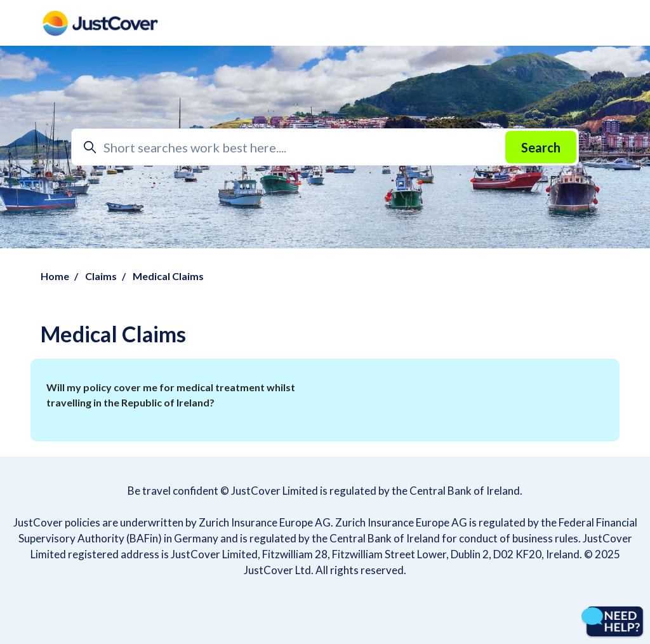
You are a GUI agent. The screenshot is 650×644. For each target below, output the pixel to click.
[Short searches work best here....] (325, 147)
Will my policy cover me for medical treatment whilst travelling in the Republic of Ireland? (171, 395)
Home (55, 276)
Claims (101, 276)
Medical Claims (168, 276)
